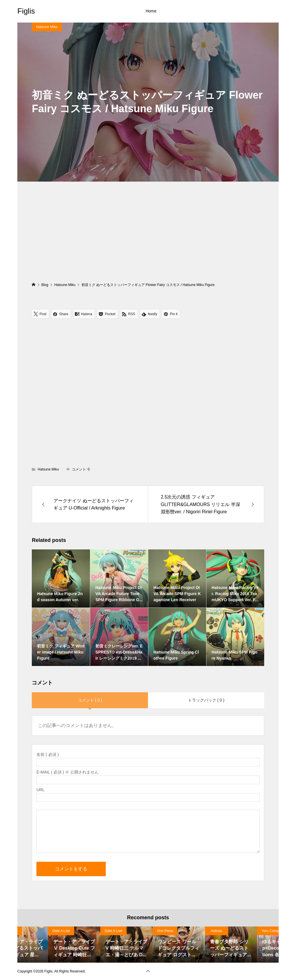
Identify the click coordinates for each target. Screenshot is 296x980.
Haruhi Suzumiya (35, 931)
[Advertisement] (148, 238)
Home (151, 11)
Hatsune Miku (47, 27)
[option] (44, 945)
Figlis (26, 11)
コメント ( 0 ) (90, 700)
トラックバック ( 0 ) (206, 700)
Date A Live (83, 931)
